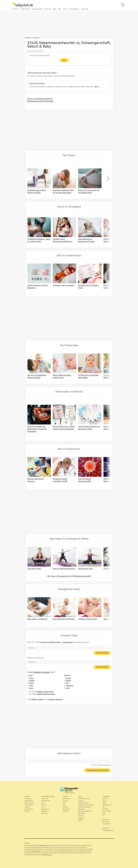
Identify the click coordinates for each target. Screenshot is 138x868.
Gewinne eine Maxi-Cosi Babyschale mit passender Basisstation (37, 429)
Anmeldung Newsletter (108, 830)
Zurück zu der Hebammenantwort (40, 99)
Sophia (68, 681)
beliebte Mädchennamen (46, 694)
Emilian (32, 681)
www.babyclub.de (43, 845)
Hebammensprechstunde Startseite (40, 101)
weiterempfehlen (107, 824)
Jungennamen (68, 642)
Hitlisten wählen (37, 699)
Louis (31, 688)
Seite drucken (106, 822)
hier (96, 87)
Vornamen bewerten (55, 699)
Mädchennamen (54, 642)
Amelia (68, 678)
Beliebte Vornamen (42, 672)
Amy (67, 683)
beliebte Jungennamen (45, 692)
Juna (68, 688)
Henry (32, 683)
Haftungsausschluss (47, 855)
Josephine (70, 686)
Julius (31, 678)
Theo (31, 686)
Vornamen (44, 642)
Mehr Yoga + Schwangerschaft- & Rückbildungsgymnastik (69, 576)
